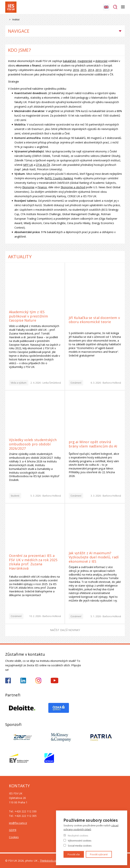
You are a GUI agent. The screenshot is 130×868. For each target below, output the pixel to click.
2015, (84, 70)
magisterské (85, 61)
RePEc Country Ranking (59, 178)
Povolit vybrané (99, 854)
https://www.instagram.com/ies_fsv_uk (38, 681)
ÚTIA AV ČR (43, 165)
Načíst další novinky (65, 630)
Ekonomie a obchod (73, 187)
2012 (106, 70)
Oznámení (76, 383)
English (106, 7)
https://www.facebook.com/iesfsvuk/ (8, 681)
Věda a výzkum (19, 383)
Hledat (115, 7)
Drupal (6, 20)
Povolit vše (74, 854)
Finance (42, 187)
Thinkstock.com (49, 861)
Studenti (15, 496)
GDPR (13, 830)
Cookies (14, 837)
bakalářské (69, 61)
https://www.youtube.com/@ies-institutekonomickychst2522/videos (55, 681)
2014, (91, 70)
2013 (98, 70)
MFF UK (28, 165)
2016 (76, 70)
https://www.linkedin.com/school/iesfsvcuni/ (23, 681)
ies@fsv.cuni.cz (18, 823)
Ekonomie (28, 187)
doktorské (101, 61)
